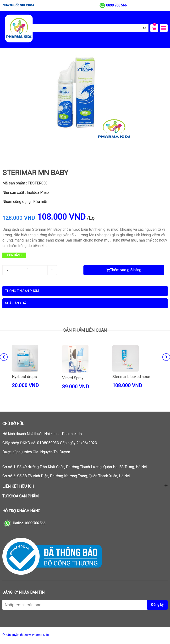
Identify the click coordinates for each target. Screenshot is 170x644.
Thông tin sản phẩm (22, 291)
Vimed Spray (73, 378)
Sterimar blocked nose (131, 377)
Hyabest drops (24, 377)
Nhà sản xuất (17, 303)
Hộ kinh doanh (42, 434)
